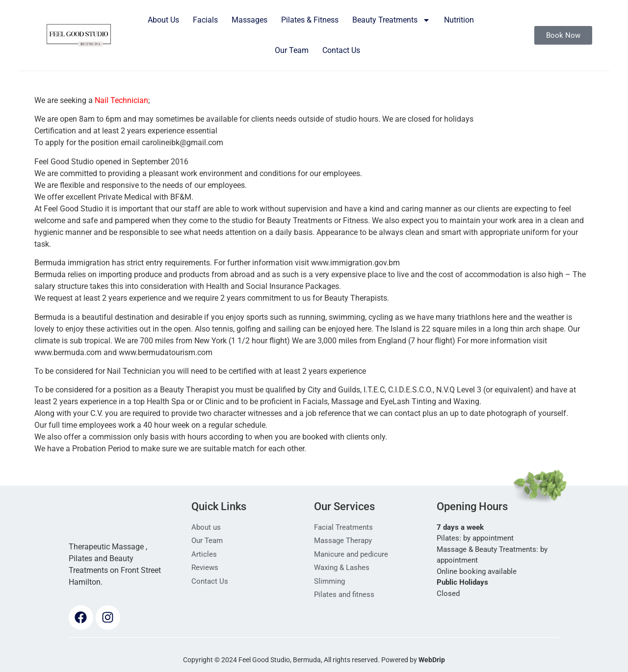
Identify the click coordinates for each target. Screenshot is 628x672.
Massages (249, 20)
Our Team (292, 50)
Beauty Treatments (391, 20)
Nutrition (459, 20)
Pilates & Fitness (310, 20)
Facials (205, 20)
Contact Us (341, 50)
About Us (163, 20)
